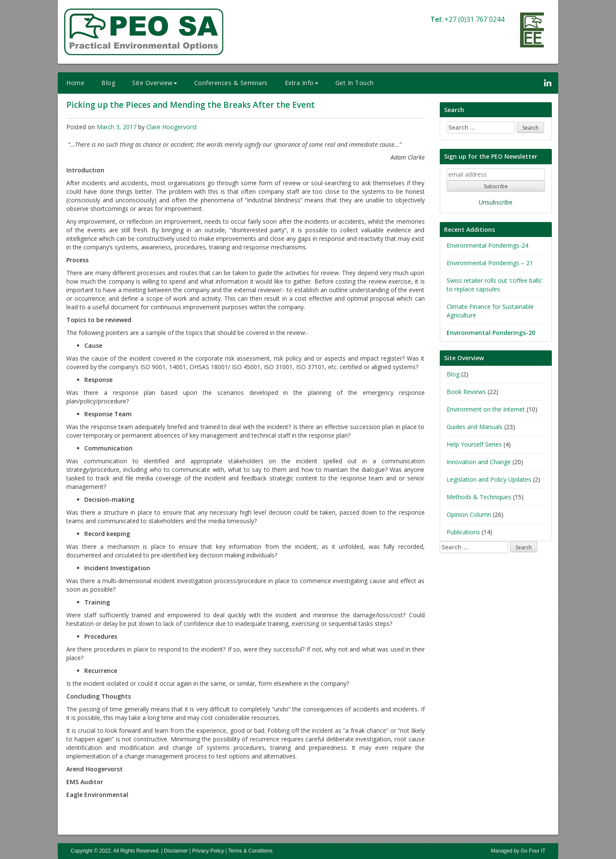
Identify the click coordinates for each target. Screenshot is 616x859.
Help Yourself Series (474, 444)
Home (75, 83)
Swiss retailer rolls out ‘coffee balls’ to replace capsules (495, 285)
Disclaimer (176, 851)
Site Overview (155, 83)
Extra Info (302, 83)
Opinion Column (469, 514)
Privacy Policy (208, 851)
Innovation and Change (479, 462)
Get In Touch (355, 83)
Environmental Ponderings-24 (487, 245)
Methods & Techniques (479, 497)
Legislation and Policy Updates (489, 479)
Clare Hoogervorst (172, 127)
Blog (108, 83)
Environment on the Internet (486, 409)
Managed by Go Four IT (518, 851)
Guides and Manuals (475, 427)
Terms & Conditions (250, 851)
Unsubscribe (496, 202)
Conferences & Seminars (231, 83)
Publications (463, 532)
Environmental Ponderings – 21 (490, 263)
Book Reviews (466, 392)
